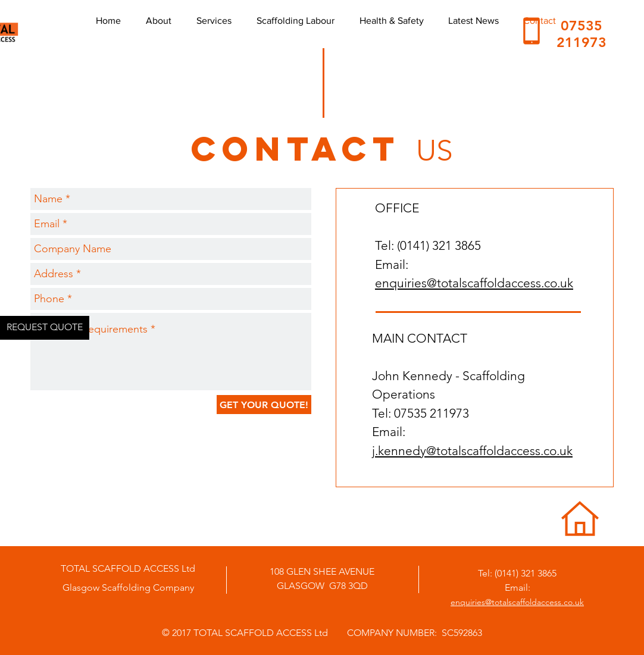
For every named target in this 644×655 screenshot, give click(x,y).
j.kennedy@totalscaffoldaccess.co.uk (472, 451)
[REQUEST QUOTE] (45, 328)
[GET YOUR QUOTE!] (264, 405)
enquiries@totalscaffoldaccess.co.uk (474, 283)
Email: (518, 587)
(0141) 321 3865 (526, 573)
